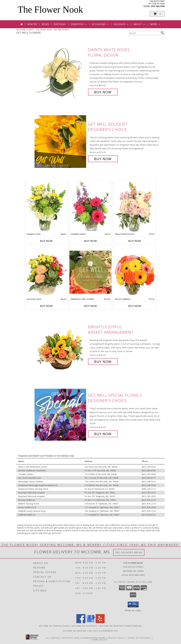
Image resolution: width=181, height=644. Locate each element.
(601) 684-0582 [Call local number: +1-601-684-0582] (158, 6)
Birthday (60, 24)
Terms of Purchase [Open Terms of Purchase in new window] (139, 638)
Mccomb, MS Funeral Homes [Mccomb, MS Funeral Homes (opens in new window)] (54, 626)
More (155, 24)
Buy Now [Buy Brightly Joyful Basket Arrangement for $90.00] (103, 362)
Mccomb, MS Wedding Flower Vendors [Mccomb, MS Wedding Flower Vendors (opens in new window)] (121, 626)
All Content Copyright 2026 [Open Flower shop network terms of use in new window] (63, 638)
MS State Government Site (103, 631)
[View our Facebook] (81, 622)
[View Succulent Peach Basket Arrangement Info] (46, 272)
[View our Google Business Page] (90, 622)
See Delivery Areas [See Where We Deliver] (129, 552)
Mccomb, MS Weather (75, 631)
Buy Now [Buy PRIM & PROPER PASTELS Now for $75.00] (135, 241)
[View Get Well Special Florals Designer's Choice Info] (61, 415)
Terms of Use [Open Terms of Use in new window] (99, 640)
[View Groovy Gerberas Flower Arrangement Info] (135, 272)
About (140, 24)
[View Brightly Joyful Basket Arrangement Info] (61, 344)
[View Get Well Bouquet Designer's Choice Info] (61, 141)
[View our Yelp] (100, 622)
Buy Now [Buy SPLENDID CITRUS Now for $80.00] (46, 241)
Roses (45, 24)
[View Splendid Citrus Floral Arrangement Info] (46, 207)
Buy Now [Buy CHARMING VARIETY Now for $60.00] (90, 241)
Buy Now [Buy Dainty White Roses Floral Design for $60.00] (103, 92)
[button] (157, 14)
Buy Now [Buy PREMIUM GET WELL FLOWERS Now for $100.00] (90, 306)
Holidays (121, 24)
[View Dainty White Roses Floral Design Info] (61, 71)
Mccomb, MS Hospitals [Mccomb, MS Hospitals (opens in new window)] (85, 626)
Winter (32, 24)
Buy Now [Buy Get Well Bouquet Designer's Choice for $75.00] (103, 159)
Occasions (100, 24)
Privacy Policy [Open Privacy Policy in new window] (117, 638)
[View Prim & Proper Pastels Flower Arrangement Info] (135, 207)
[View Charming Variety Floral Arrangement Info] (90, 207)
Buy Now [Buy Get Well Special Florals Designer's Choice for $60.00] (103, 434)
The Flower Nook (50, 9)
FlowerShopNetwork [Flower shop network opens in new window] (93, 638)
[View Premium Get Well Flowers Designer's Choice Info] (90, 272)
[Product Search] (144, 33)
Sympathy (79, 24)
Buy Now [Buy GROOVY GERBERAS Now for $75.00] (135, 306)
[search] (162, 33)
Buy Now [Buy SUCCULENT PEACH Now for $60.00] (46, 306)
